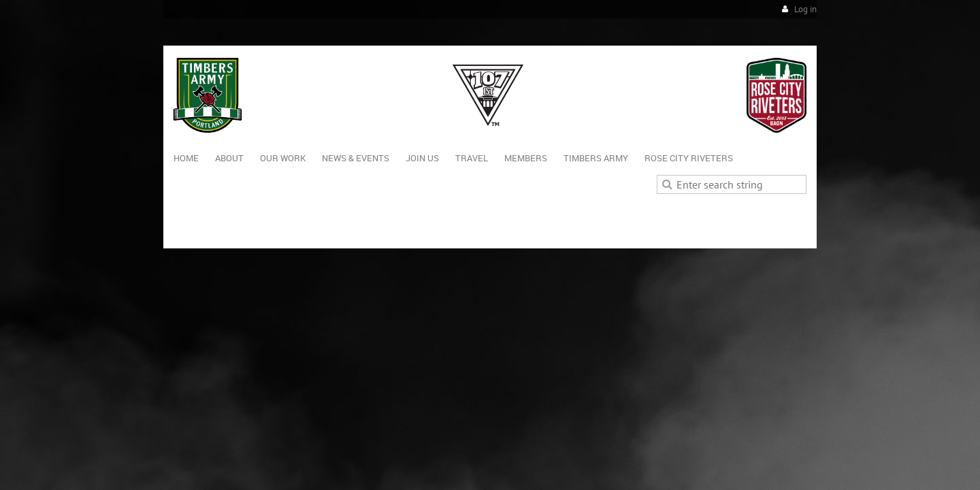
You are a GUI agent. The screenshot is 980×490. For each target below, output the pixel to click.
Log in (805, 9)
